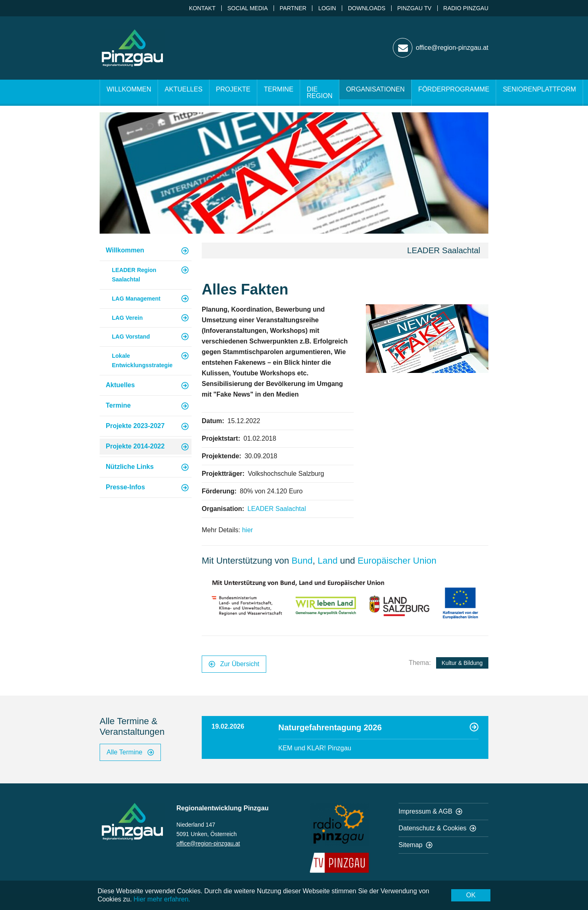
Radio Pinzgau (466, 8)
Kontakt (202, 8)
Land (329, 561)
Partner (293, 8)
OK (471, 895)
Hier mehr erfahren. (162, 899)
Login (327, 8)
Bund (302, 561)
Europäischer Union (397, 561)
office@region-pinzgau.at (208, 843)
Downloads (367, 8)
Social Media (248, 8)
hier (248, 530)
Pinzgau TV (414, 8)
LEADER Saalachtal (277, 509)
